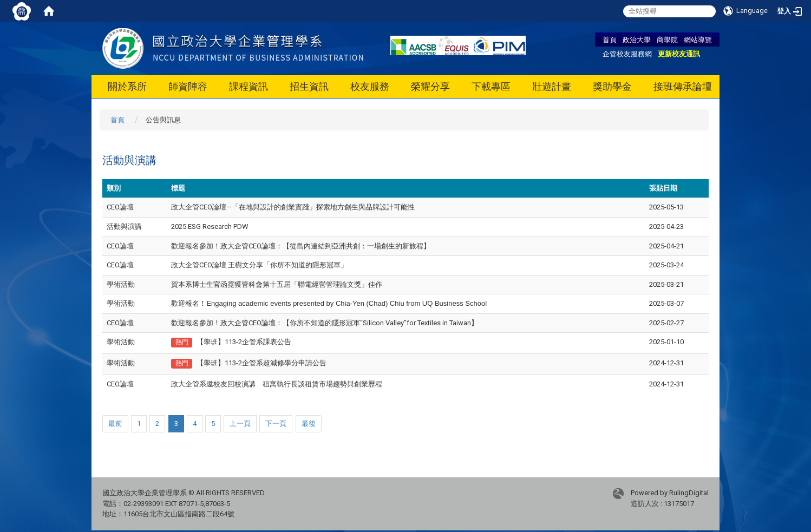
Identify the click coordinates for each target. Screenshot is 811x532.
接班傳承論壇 (683, 86)
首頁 (610, 40)
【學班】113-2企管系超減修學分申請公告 (261, 363)
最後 (309, 423)
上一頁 (240, 423)
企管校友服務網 (627, 54)
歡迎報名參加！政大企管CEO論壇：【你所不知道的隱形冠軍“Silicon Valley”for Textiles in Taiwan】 (325, 323)
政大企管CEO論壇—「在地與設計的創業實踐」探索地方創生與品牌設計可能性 (293, 207)
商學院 (667, 40)
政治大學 (637, 40)
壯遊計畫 (552, 86)
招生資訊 (309, 86)
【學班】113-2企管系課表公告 (244, 342)
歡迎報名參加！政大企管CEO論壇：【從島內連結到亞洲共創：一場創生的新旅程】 (301, 246)
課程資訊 (248, 86)
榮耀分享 (430, 86)
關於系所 (127, 86)
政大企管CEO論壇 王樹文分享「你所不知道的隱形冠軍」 (259, 265)
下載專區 (491, 86)
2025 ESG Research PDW (210, 226)
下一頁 (276, 423)
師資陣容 (188, 86)
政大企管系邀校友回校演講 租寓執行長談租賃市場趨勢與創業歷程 (277, 384)
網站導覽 (698, 40)
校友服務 (370, 86)
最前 (115, 423)
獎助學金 (612, 86)
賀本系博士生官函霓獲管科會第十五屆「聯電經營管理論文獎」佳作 (277, 284)
